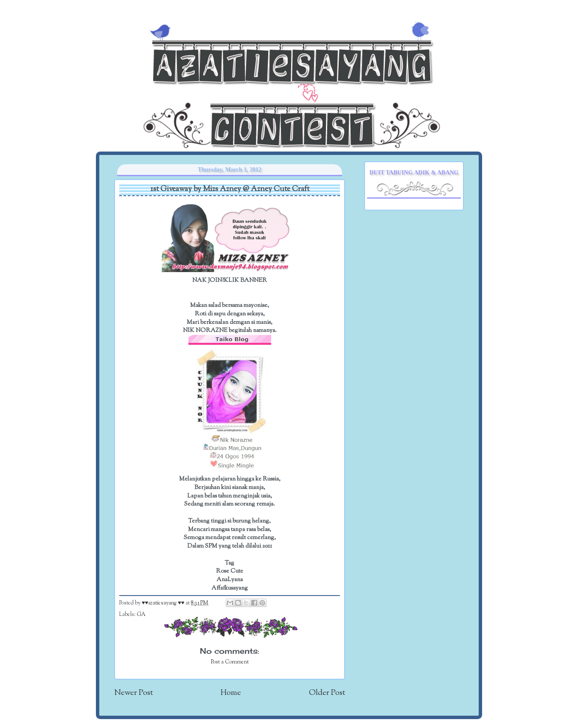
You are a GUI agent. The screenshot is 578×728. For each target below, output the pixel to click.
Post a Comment (230, 662)
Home (231, 693)
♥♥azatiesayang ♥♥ (164, 603)
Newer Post (133, 693)
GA (141, 615)
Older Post (327, 693)
